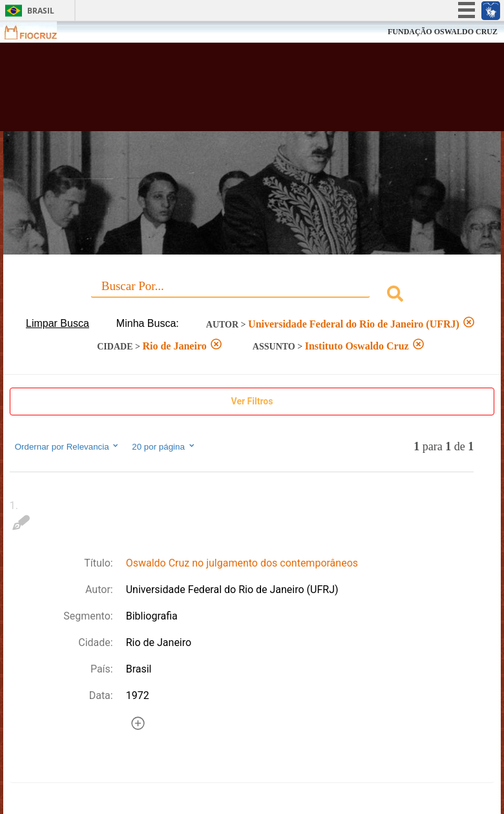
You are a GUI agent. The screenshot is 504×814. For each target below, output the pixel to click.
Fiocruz (38, 32)
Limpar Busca (58, 323)
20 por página (164, 446)
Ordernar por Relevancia (68, 446)
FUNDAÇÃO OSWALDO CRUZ (443, 32)
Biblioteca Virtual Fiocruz (220, 92)
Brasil (41, 11)
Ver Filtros (252, 401)
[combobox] (252, 296)
